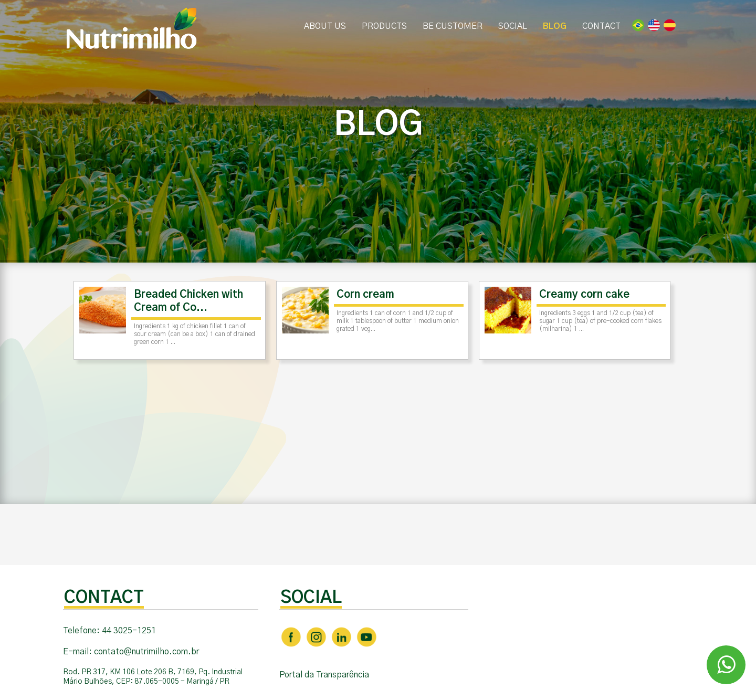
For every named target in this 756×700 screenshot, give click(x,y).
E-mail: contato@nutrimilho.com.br (131, 652)
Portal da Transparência (324, 675)
